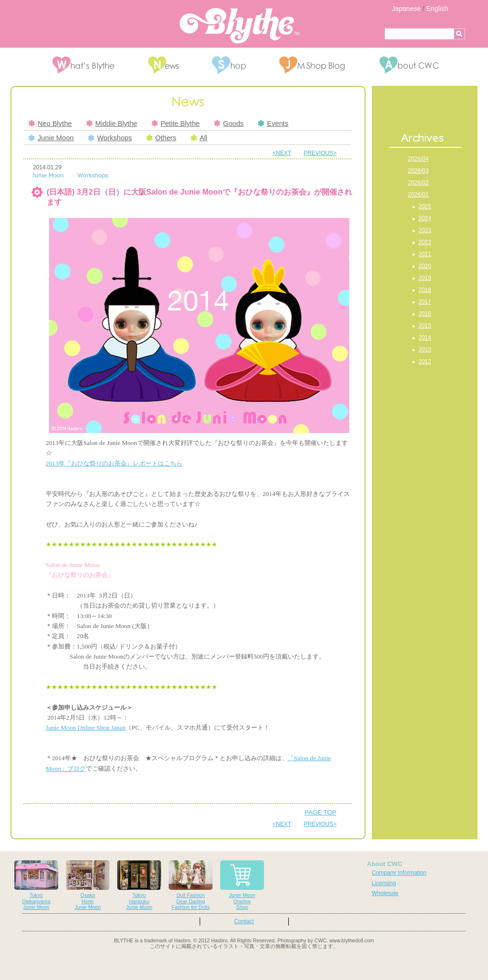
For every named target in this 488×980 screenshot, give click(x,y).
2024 (425, 218)
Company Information (399, 873)
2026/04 (418, 159)
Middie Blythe (112, 124)
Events (273, 124)
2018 (425, 290)
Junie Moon (51, 138)
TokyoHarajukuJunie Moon (139, 885)
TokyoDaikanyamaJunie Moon (36, 885)
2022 (425, 242)
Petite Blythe (176, 124)
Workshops (110, 138)
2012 (425, 361)
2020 (425, 266)
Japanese (406, 9)
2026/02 (418, 183)
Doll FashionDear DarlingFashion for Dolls (191, 885)
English (437, 9)
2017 (425, 302)
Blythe (239, 26)
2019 (425, 278)
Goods (229, 124)
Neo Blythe (50, 124)
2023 (425, 230)
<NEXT (282, 153)
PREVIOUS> (320, 153)
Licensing (384, 883)
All (199, 138)
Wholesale (385, 893)
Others (161, 138)
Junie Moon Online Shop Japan (86, 727)
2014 (425, 338)
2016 (425, 314)
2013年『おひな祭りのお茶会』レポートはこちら (114, 463)
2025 (425, 206)
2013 (425, 350)
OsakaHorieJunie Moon (88, 885)
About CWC (385, 864)
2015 (425, 326)
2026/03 (418, 171)
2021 (425, 254)
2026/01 (418, 195)
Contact (244, 921)
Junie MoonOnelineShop (242, 885)
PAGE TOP (320, 812)
